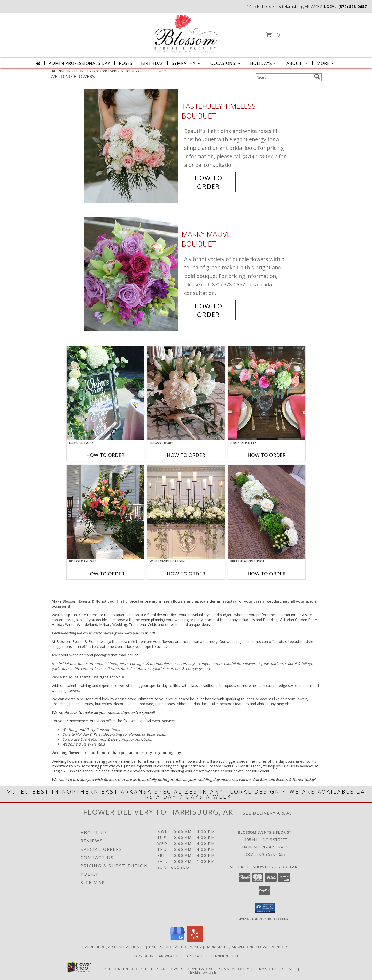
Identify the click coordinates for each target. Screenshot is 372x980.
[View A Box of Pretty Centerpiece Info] (267, 393)
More (326, 63)
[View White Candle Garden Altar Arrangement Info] (186, 512)
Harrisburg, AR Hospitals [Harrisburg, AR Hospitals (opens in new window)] (175, 947)
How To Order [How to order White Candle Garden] (186, 574)
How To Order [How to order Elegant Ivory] (186, 455)
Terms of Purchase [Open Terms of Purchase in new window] (275, 969)
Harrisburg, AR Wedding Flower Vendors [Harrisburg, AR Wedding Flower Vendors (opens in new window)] (248, 947)
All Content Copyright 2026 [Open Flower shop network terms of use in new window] (135, 969)
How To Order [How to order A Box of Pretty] (267, 455)
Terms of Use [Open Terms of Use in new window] (202, 972)
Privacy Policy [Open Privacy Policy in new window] (234, 969)
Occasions (226, 63)
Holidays (264, 63)
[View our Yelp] (195, 940)
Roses (126, 63)
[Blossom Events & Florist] (185, 33)
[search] (317, 77)
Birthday (152, 63)
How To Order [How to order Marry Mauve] (208, 310)
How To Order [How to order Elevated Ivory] (105, 455)
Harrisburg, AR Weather (157, 956)
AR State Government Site (213, 956)
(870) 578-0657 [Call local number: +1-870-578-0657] (353, 6)
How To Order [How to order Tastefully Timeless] (208, 182)
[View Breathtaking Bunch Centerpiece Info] (267, 512)
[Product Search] (284, 77)
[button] (273, 35)
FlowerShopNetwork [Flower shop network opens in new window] (190, 969)
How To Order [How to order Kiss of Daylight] (105, 574)
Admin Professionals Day (79, 63)
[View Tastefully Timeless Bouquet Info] (131, 146)
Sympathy (187, 63)
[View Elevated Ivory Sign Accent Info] (105, 393)
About (297, 63)
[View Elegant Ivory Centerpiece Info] (186, 393)
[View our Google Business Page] (177, 940)
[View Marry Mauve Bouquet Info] (131, 274)
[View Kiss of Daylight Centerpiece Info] (105, 512)
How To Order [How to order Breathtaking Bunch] (267, 574)
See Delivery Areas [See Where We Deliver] (268, 813)
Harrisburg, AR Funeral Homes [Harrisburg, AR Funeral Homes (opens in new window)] (114, 947)
